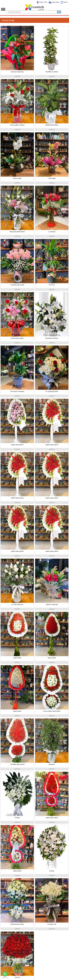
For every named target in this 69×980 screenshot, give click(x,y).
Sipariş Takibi (54, 2)
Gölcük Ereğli (8, 20)
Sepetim (64, 2)
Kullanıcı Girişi (42, 2)
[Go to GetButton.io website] (5, 978)
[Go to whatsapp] (5, 974)
